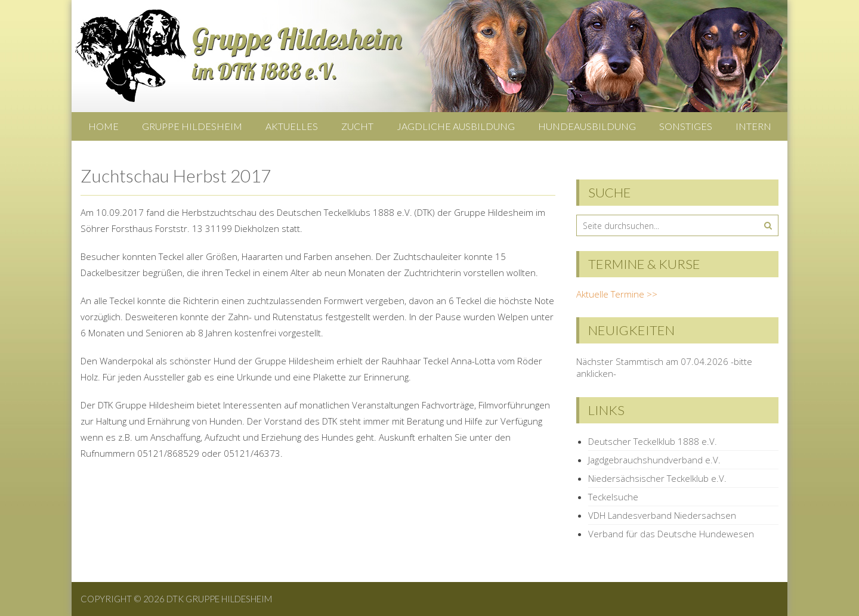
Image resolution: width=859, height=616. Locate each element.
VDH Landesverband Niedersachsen (662, 515)
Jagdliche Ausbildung (456, 126)
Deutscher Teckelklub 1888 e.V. (653, 441)
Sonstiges (686, 126)
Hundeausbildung (587, 126)
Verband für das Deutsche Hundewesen (671, 534)
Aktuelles (292, 126)
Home (103, 126)
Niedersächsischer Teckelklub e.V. (657, 478)
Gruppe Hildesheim (192, 126)
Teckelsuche (613, 497)
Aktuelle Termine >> (617, 294)
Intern (753, 126)
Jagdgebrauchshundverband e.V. (654, 460)
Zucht (357, 126)
